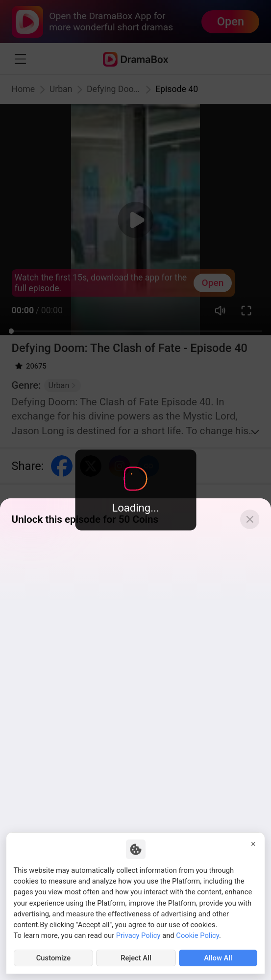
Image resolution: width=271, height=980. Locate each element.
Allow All (218, 958)
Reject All (136, 958)
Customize (53, 958)
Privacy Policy (138, 935)
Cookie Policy (197, 935)
